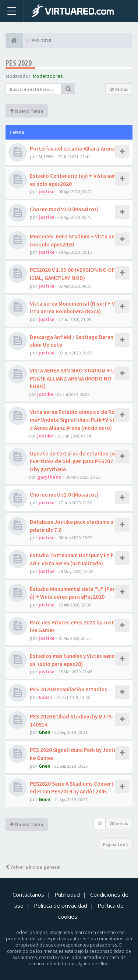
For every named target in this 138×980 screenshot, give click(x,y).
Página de (116, 844)
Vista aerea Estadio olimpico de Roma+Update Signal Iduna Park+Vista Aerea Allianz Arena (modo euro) (72, 420)
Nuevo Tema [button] (27, 111)
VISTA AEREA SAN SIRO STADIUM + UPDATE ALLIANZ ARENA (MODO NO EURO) (72, 378)
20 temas (119, 89)
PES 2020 (19, 63)
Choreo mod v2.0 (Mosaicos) (64, 209)
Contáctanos (28, 894)
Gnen (45, 732)
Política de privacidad (61, 905)
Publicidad (67, 894)
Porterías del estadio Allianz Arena (72, 149)
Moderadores (48, 76)
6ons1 (45, 697)
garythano (49, 477)
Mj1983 (46, 156)
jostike (47, 191)
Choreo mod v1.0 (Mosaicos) (64, 495)
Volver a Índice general (33, 867)
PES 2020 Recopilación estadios (68, 689)
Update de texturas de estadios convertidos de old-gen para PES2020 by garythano (72, 461)
